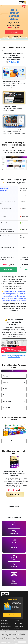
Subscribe (12, 615)
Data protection (18, 623)
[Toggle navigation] (3, 3)
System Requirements (18, 36)
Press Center (5, 623)
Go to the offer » (14, 32)
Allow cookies (22, 642)
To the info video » (15, 62)
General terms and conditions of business (20, 627)
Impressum (17, 620)
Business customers (6, 627)
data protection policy (15, 636)
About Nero (4, 620)
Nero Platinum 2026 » (14, 357)
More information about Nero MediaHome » (14, 355)
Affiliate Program (5, 630)
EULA (15, 631)
